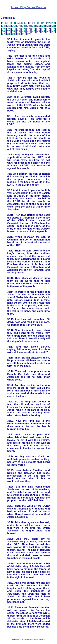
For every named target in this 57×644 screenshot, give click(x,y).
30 (29, 29)
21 (39, 26)
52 (28, 34)
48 (8, 34)
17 (18, 26)
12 (48, 23)
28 (18, 29)
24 (54, 26)
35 (54, 29)
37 (8, 31)
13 (54, 23)
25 (3, 29)
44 (44, 31)
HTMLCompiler (28, 639)
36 (3, 31)
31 (34, 29)
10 (38, 23)
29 (24, 29)
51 (23, 34)
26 (8, 29)
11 (43, 23)
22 (44, 26)
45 (49, 31)
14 (3, 26)
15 (8, 26)
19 (29, 26)
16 (13, 26)
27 (13, 29)
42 (34, 31)
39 (18, 31)
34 (49, 29)
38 (13, 31)
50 (18, 34)
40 (24, 31)
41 (29, 31)
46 (54, 31)
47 (3, 34)
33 (44, 29)
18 (24, 26)
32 (39, 29)
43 (39, 31)
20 (34, 26)
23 (49, 26)
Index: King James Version (28, 7)
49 (13, 34)
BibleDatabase (40, 639)
